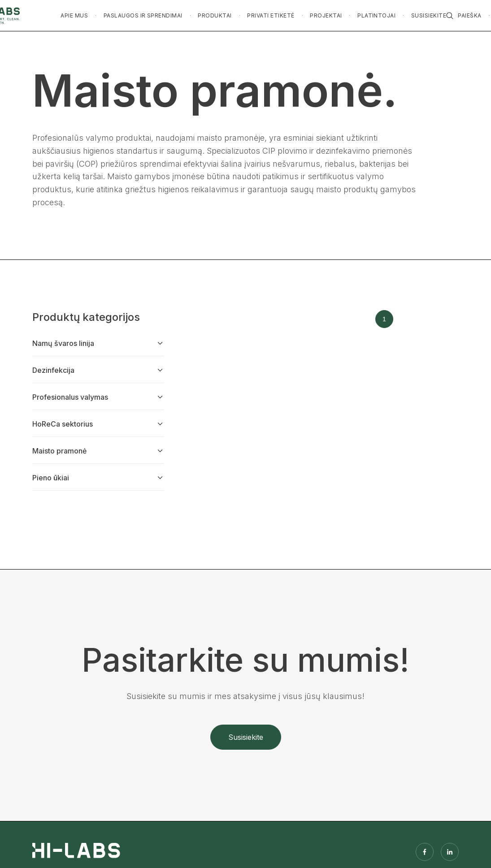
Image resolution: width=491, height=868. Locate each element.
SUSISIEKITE (429, 15)
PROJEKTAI (326, 15)
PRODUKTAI (215, 15)
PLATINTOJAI (376, 15)
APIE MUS (74, 15)
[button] (74, 16)
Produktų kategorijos (86, 317)
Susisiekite (246, 737)
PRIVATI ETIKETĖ (271, 15)
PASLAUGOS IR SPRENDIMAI (143, 15)
